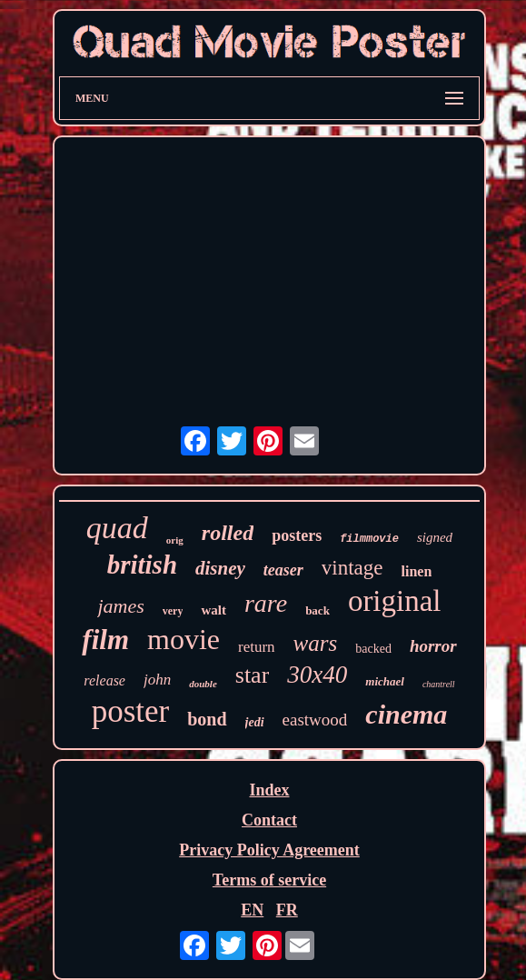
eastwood (315, 720)
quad (117, 528)
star (253, 675)
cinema (406, 714)
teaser (283, 570)
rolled (228, 533)
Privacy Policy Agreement (269, 850)
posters (297, 535)
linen (417, 571)
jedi (255, 722)
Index (269, 790)
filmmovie (369, 539)
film (105, 640)
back (318, 610)
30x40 (317, 675)
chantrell (439, 684)
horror (433, 646)
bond (207, 719)
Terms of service (269, 880)
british (142, 565)
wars (316, 643)
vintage (352, 568)
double (203, 684)
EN (252, 910)
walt (213, 610)
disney (220, 568)
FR (287, 910)
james (120, 606)
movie (184, 639)
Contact (269, 820)
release (104, 680)
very (173, 611)
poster (131, 711)
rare (266, 603)
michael (385, 681)
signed (435, 537)
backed (373, 649)
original (395, 601)
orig (175, 540)
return (257, 647)
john (157, 680)
